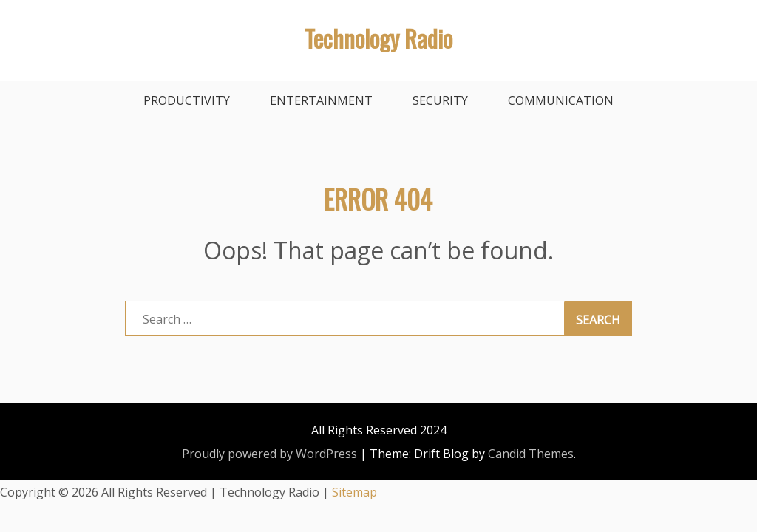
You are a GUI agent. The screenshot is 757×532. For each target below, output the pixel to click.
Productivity (187, 100)
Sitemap (354, 492)
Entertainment (321, 100)
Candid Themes (531, 454)
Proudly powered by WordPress (269, 454)
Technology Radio (378, 38)
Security (440, 100)
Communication (561, 100)
